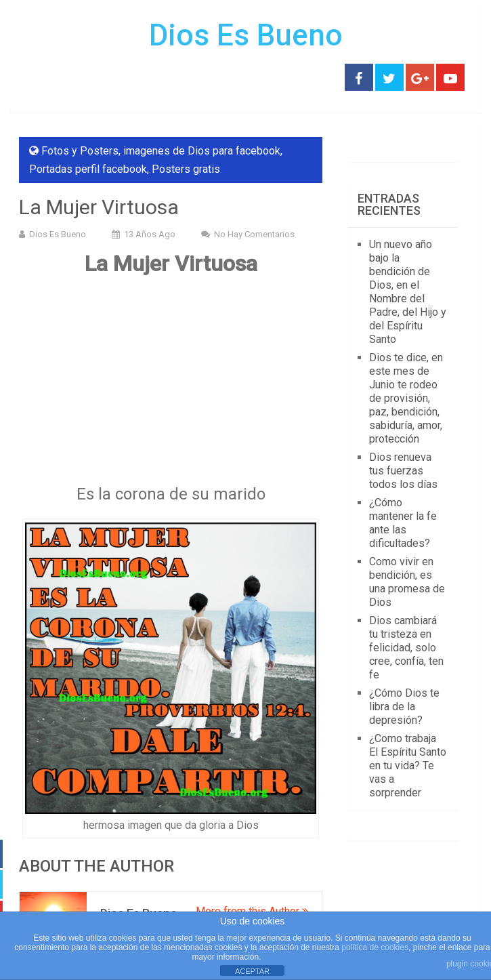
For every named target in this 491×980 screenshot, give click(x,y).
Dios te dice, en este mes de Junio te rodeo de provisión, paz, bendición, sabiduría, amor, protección (406, 398)
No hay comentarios (254, 234)
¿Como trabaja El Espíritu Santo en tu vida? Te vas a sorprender (408, 765)
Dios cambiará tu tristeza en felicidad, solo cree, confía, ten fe (406, 648)
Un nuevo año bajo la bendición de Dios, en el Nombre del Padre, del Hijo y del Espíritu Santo (408, 292)
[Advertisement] (171, 385)
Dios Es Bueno (246, 35)
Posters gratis (186, 169)
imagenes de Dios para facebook (202, 151)
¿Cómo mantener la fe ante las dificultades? (403, 523)
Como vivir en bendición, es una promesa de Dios (407, 582)
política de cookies (375, 947)
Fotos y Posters (80, 151)
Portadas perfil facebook (88, 169)
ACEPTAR (252, 971)
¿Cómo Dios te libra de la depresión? (404, 707)
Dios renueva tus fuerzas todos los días (403, 471)
